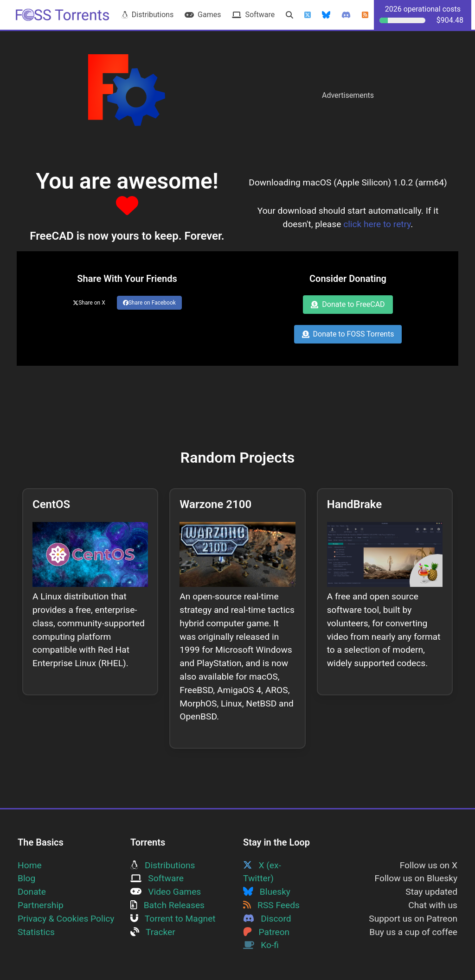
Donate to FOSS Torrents (348, 334)
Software (253, 15)
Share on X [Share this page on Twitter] (89, 303)
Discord (267, 919)
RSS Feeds (271, 905)
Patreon (266, 932)
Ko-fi (261, 945)
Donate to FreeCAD (348, 304)
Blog (26, 878)
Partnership (41, 905)
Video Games (166, 892)
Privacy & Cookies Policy (66, 919)
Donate (32, 892)
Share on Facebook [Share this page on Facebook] (149, 303)
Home (30, 865)
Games (203, 15)
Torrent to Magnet (173, 919)
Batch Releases (167, 905)
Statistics (36, 932)
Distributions (148, 15)
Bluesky (267, 892)
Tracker (153, 932)
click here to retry (377, 224)
